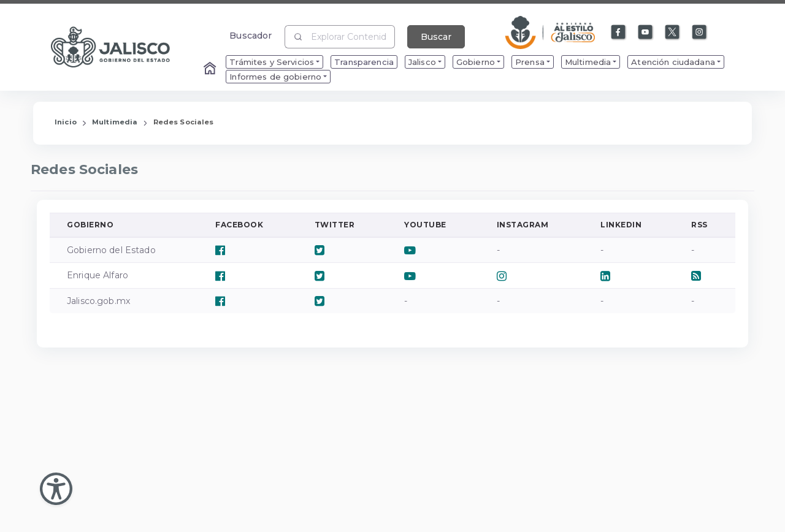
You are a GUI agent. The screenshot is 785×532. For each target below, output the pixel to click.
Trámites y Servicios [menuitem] (272, 62)
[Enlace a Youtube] (646, 32)
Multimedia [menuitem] (588, 62)
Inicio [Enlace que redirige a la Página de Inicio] (66, 122)
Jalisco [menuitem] (422, 62)
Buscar (436, 37)
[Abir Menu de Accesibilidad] (56, 489)
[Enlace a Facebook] (619, 32)
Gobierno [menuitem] (476, 62)
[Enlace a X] (673, 32)
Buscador (251, 35)
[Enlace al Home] (211, 69)
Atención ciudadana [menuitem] (673, 62)
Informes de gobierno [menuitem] (275, 77)
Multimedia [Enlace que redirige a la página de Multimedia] (115, 122)
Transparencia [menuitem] (364, 62)
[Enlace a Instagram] (700, 32)
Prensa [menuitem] (530, 62)
